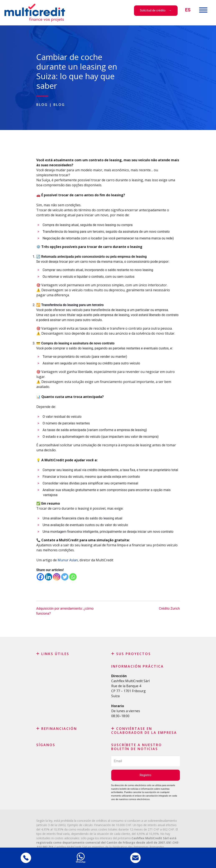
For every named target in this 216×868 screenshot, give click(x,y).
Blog (42, 105)
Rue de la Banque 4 (126, 686)
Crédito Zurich (169, 608)
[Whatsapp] (73, 577)
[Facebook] (40, 577)
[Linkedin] (49, 577)
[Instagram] (57, 577)
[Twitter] (65, 577)
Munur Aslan (68, 560)
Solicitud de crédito (153, 11)
